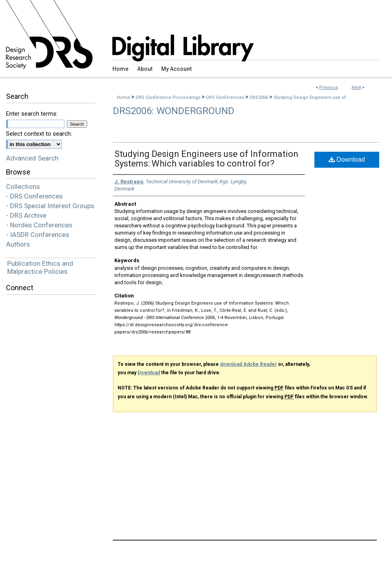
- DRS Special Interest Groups (50, 206)
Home (123, 97)
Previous (329, 87)
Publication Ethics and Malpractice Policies (40, 267)
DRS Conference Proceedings (169, 97)
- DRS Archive (26, 215)
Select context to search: (39, 134)
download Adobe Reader (248, 364)
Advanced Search (32, 158)
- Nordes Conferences (39, 225)
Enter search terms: (32, 114)
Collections (23, 187)
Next (356, 87)
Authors (18, 244)
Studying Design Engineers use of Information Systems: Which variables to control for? (206, 159)
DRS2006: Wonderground (174, 111)
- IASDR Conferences (38, 235)
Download (347, 160)
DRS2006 (259, 97)
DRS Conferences (226, 97)
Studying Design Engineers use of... (312, 97)
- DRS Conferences (34, 196)
